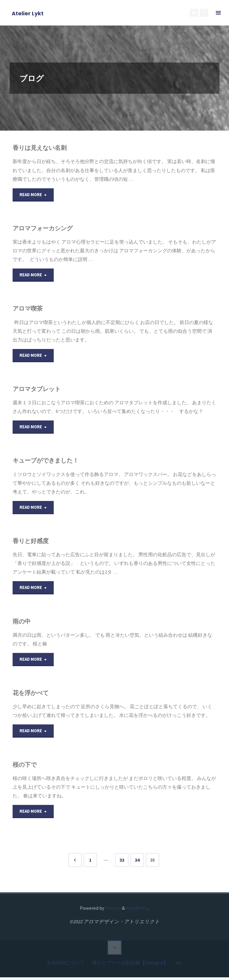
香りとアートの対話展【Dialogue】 (130, 966)
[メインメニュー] (218, 13)
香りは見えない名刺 (42, 148)
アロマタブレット (39, 390)
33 (122, 864)
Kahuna (113, 912)
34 (137, 864)
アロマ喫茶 (29, 309)
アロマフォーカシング (45, 228)
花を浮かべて (32, 696)
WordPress (137, 912)
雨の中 (22, 624)
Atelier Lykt (28, 13)
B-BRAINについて (66, 966)
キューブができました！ (49, 462)
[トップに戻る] (114, 952)
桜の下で (26, 768)
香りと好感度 (32, 543)
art (179, 966)
